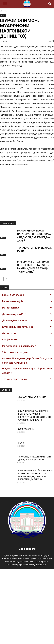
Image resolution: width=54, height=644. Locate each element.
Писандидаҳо (8, 298)
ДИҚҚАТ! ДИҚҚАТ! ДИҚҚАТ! (32, 472)
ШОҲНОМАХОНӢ (26, 504)
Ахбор (3, 15)
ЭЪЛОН (22, 518)
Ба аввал (4, 11)
